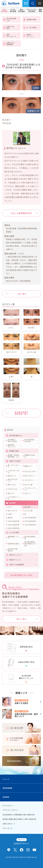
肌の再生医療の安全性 (29, 440)
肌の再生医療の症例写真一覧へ (21, 413)
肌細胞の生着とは (30, 456)
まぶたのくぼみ (30, 471)
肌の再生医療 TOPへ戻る (21, 575)
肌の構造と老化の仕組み (13, 440)
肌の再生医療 (4, 10)
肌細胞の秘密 (30, 19)
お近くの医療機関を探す (21, 213)
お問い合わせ (26, 3)
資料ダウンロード (10, 35)
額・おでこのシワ (13, 466)
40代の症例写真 (14, 521)
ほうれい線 (28, 485)
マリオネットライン (30, 489)
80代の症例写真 (14, 528)
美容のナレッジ (28, 35)
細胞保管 (40, 10)
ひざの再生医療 (13, 10)
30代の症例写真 (30, 518)
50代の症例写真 (30, 521)
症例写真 (11, 503)
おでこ (10, 507)
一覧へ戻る (21, 294)
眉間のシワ (28, 466)
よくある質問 (30, 27)
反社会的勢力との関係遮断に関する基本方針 (19, 815)
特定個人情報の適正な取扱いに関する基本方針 (19, 819)
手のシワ (28, 493)
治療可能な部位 (13, 544)
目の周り (28, 507)
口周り (10, 514)
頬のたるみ (12, 485)
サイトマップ (7, 828)
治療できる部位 (9, 27)
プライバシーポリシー (11, 810)
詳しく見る (21, 619)
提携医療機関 (7, 788)
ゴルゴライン (29, 480)
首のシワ (11, 493)
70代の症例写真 (30, 525)
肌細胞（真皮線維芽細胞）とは (13, 456)
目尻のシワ (12, 476)
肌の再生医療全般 (30, 537)
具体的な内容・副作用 (13, 550)
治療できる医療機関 (9, 43)
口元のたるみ (13, 489)
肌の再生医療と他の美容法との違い (30, 544)
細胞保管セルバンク (12, 446)
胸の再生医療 (22, 10)
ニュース (6, 779)
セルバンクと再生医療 (32, 10)
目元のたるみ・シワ (13, 480)
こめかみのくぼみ (13, 471)
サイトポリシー (8, 805)
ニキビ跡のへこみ (13, 498)
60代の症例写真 (14, 525)
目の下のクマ (29, 476)
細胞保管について (13, 537)
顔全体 (10, 518)
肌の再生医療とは (10, 19)
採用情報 (6, 797)
